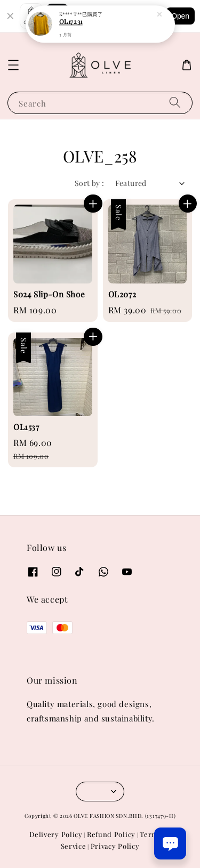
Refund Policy (111, 834)
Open (180, 16)
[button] (13, 65)
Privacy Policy (115, 846)
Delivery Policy (56, 834)
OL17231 (71, 18)
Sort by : (90, 183)
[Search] (175, 103)
